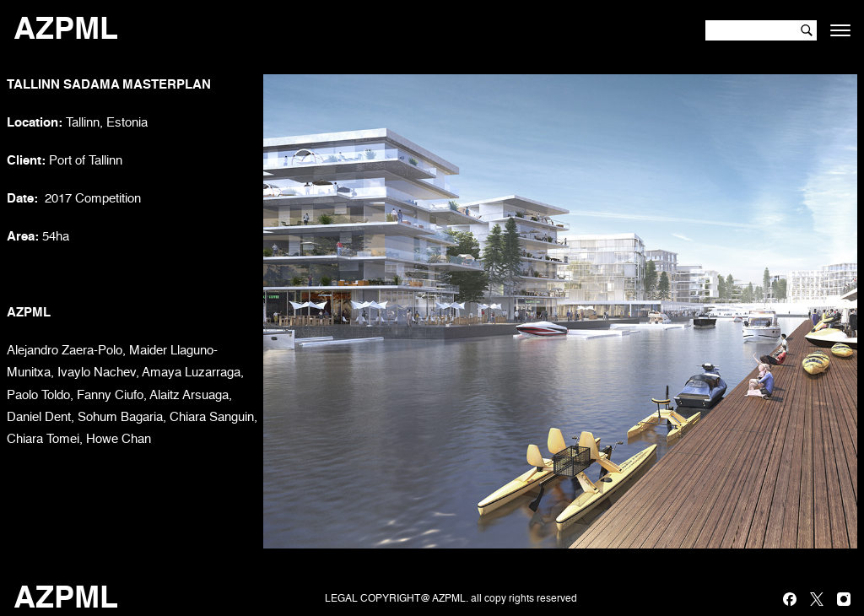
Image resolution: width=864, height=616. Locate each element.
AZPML (66, 30)
